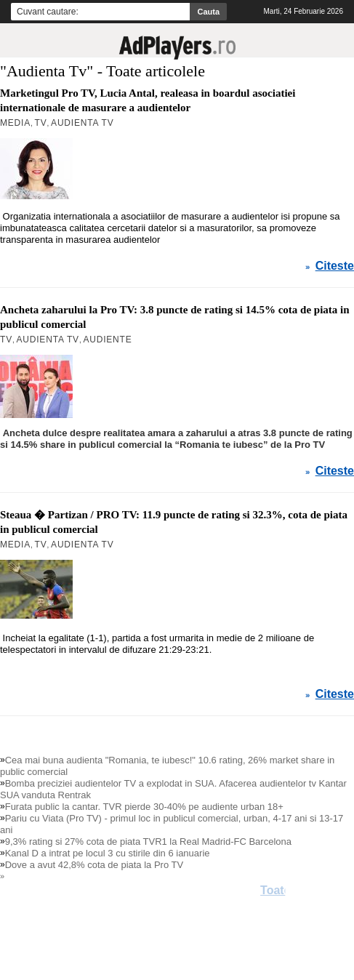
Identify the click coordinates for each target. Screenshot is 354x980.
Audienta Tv (82, 545)
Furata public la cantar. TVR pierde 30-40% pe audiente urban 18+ (144, 807)
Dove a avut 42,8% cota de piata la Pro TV (94, 865)
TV (41, 545)
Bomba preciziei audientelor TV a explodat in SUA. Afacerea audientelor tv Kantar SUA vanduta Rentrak (173, 789)
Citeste (335, 471)
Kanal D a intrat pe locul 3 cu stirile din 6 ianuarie (108, 853)
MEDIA (15, 545)
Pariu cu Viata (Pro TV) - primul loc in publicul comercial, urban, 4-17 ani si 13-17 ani (172, 824)
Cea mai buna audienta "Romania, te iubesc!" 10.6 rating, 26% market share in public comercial (167, 766)
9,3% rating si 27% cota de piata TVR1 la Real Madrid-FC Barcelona (148, 842)
